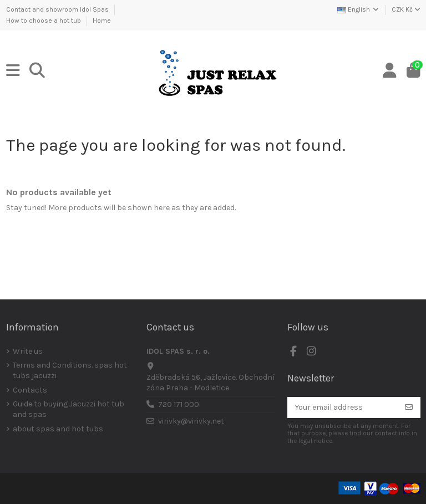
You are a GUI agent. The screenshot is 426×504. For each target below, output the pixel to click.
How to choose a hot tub (44, 21)
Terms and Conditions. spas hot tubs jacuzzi (70, 371)
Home (102, 21)
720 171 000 (179, 404)
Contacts (30, 390)
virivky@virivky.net (191, 421)
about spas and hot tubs (58, 429)
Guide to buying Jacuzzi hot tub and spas (69, 409)
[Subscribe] (409, 408)
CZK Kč (406, 9)
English (359, 9)
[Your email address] (343, 408)
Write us (28, 351)
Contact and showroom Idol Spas (58, 9)
